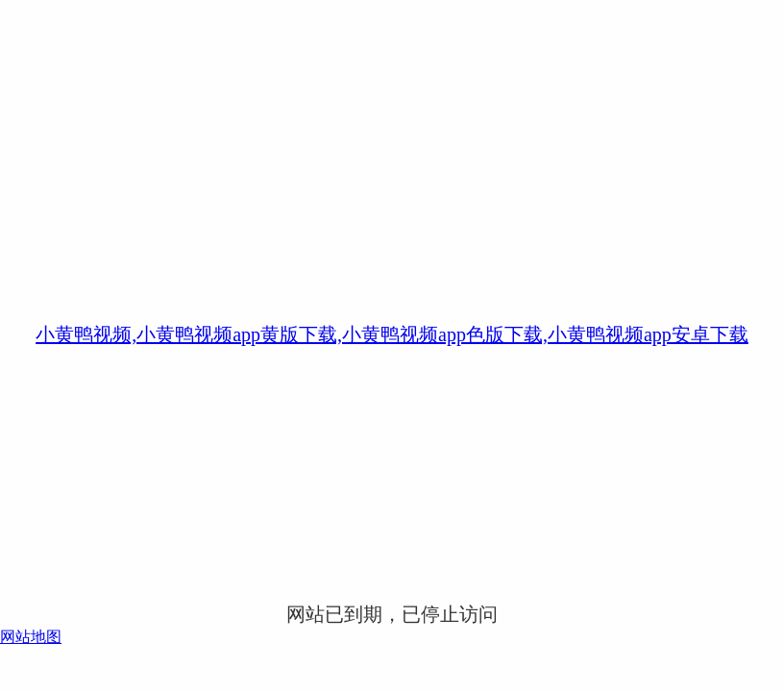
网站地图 (31, 637)
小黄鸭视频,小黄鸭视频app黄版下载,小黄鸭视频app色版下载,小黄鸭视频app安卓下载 (392, 334)
